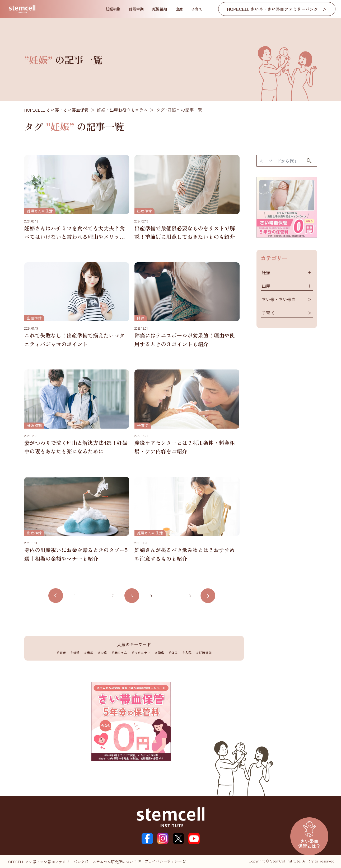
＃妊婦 (75, 653)
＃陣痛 (159, 653)
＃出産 (88, 653)
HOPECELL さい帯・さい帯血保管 (56, 110)
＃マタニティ (141, 653)
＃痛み (173, 653)
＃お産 (102, 653)
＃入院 (187, 653)
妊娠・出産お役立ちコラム (122, 110)
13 (189, 596)
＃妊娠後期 (204, 653)
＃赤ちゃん (119, 653)
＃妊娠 (61, 653)
